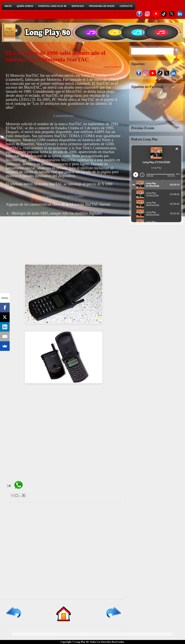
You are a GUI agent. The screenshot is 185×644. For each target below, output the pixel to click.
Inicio (8, 6)
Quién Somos (25, 6)
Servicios (78, 6)
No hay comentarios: (113, 67)
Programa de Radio (102, 6)
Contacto (126, 6)
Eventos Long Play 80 (52, 6)
